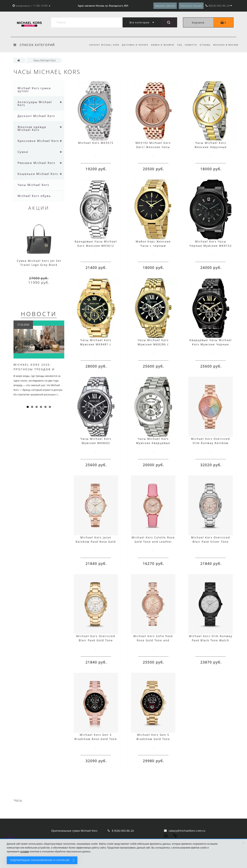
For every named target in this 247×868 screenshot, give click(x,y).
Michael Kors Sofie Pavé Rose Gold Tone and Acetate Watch (153, 640)
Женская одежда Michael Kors (32, 128)
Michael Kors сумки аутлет (34, 89)
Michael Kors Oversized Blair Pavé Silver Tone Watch (211, 542)
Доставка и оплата (132, 45)
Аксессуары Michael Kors (35, 103)
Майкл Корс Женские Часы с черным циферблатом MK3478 (153, 246)
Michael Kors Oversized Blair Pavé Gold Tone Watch (96, 640)
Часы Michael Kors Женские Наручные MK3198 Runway (211, 147)
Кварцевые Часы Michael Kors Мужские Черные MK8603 (211, 344)
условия (25, 852)
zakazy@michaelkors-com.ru (187, 831)
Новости (190, 45)
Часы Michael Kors (33, 185)
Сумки (23, 152)
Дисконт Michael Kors (36, 116)
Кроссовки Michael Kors (38, 141)
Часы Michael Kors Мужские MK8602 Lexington (96, 443)
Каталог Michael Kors (101, 45)
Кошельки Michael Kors (38, 174)
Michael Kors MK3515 (96, 143)
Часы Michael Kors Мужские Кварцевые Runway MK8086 (153, 443)
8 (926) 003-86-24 (123, 831)
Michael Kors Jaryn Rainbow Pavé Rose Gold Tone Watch (96, 542)
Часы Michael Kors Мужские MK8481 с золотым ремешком (96, 344)
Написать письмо (191, 6)
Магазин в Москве (226, 45)
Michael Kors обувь (34, 196)
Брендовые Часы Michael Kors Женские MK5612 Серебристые (96, 246)
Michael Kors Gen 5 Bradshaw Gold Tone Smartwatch (153, 739)
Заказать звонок (165, 6)
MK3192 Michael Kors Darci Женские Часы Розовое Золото (153, 147)
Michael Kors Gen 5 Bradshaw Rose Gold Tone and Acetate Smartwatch (96, 739)
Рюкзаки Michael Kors (36, 163)
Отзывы (204, 45)
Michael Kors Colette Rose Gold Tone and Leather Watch (153, 542)
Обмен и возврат (160, 45)
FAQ (178, 45)
